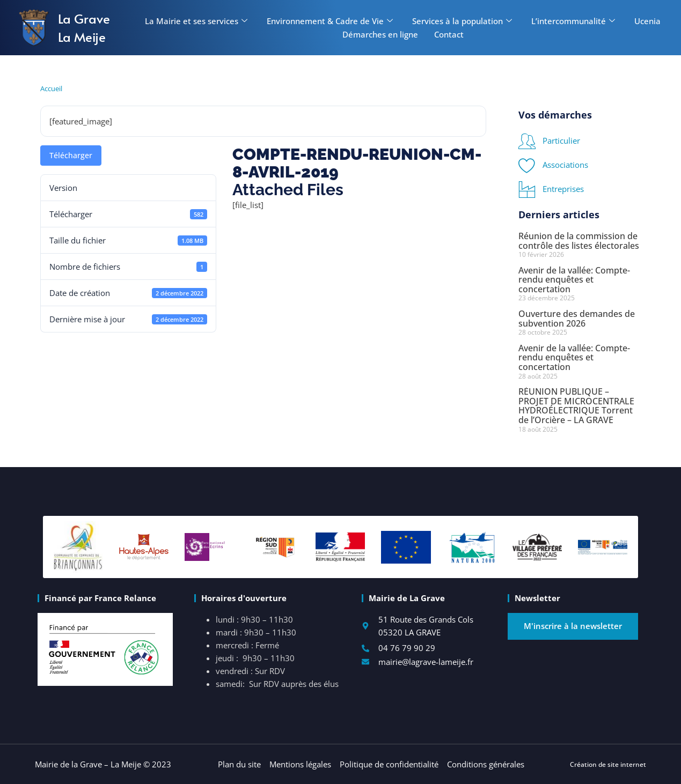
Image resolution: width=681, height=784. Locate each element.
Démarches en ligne (380, 34)
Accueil (51, 88)
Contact (449, 34)
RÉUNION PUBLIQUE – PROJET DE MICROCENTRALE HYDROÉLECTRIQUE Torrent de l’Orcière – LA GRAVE (576, 406)
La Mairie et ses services (196, 21)
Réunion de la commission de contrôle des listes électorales (579, 241)
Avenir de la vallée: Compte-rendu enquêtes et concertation (574, 280)
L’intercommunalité (573, 21)
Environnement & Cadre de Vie (330, 21)
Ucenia (647, 21)
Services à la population (462, 21)
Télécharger (71, 155)
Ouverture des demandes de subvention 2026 (577, 319)
